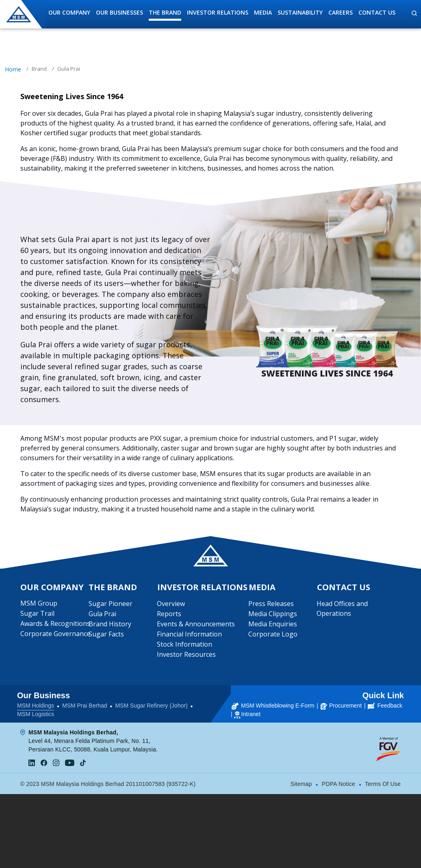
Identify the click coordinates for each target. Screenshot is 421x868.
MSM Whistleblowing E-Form (273, 706)
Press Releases (271, 604)
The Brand (165, 12)
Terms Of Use (383, 784)
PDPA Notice (339, 784)
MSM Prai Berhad (85, 706)
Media (263, 12)
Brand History (279, 50)
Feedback (385, 706)
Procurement (341, 706)
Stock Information (184, 644)
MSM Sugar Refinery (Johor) (151, 706)
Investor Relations (218, 12)
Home (13, 69)
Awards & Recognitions (55, 623)
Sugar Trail (37, 613)
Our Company (69, 12)
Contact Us (377, 12)
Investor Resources (186, 654)
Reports (169, 614)
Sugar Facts (106, 634)
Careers (341, 12)
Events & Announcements (196, 624)
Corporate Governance (55, 634)
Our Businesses (119, 12)
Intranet (251, 714)
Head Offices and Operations (342, 608)
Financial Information (189, 634)
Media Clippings (273, 614)
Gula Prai (102, 614)
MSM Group (39, 603)
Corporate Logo (273, 634)
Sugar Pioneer (142, 50)
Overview (171, 604)
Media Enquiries (273, 624)
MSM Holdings (36, 706)
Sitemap (301, 784)
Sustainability (300, 12)
